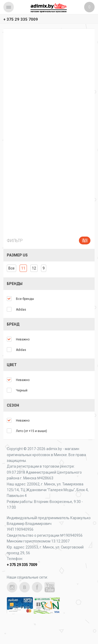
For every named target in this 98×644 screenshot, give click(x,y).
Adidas (21, 310)
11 (23, 268)
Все (11, 268)
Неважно (23, 339)
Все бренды (25, 299)
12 (34, 268)
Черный (22, 390)
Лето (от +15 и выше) (31, 431)
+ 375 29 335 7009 (21, 19)
